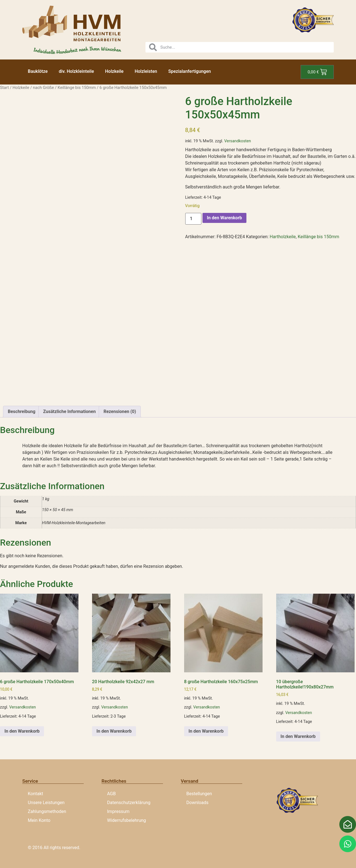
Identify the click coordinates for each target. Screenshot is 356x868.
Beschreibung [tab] (22, 411)
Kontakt (35, 794)
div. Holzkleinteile (76, 71)
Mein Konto (39, 820)
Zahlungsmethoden (47, 811)
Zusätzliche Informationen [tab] (69, 411)
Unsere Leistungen (46, 803)
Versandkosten (238, 141)
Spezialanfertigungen (190, 71)
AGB (111, 794)
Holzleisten (146, 71)
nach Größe (43, 88)
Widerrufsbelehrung (127, 820)
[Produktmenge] (193, 219)
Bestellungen (199, 794)
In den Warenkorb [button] (22, 731)
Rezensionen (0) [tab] (120, 411)
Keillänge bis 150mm (77, 88)
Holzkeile (114, 71)
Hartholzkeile (283, 237)
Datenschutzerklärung (129, 803)
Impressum (118, 811)
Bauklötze (38, 71)
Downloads (197, 803)
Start (4, 88)
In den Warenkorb (224, 218)
